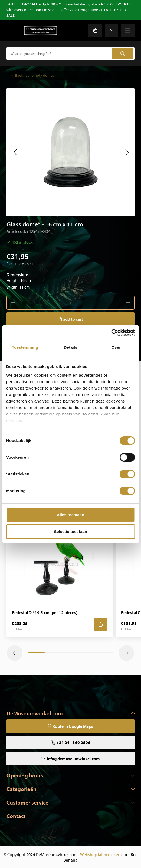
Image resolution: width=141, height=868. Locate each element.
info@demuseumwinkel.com (73, 759)
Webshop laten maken (100, 854)
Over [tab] (116, 347)
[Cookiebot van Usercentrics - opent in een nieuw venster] (111, 333)
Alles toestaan (71, 515)
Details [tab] (71, 347)
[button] (15, 152)
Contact (16, 816)
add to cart (73, 319)
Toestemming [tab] (25, 347)
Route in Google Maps (73, 726)
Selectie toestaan (70, 532)
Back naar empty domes (35, 75)
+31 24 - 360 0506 (73, 742)
